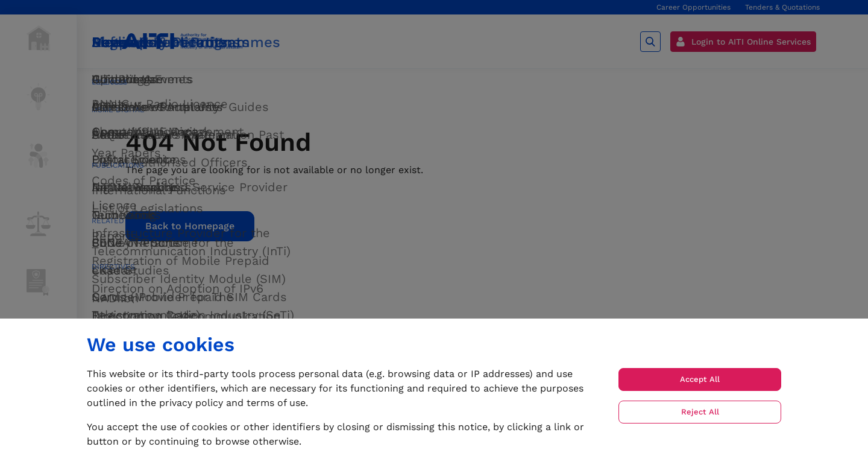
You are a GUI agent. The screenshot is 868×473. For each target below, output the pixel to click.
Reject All (700, 412)
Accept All (700, 379)
